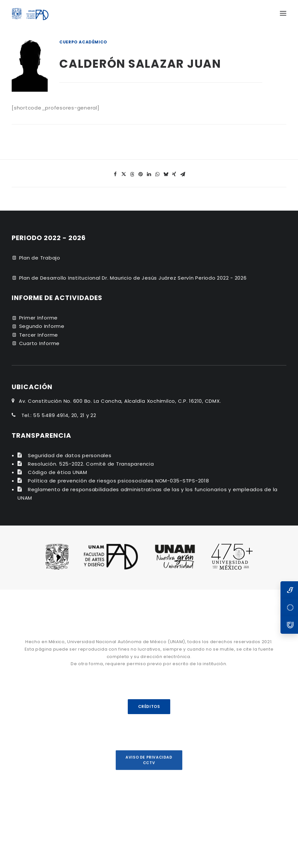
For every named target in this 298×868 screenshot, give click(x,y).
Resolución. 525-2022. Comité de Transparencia (91, 464)
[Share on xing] (174, 174)
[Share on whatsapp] (158, 174)
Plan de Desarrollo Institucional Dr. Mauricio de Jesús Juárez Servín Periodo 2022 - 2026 (133, 278)
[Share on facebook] (115, 174)
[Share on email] (183, 174)
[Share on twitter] (124, 174)
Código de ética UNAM (58, 472)
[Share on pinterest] (141, 174)
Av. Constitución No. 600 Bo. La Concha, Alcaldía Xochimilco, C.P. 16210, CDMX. (120, 401)
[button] (283, 13)
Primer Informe (39, 318)
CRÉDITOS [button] (149, 707)
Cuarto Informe (40, 343)
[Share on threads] (132, 174)
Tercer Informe (39, 335)
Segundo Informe (42, 326)
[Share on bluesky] (166, 174)
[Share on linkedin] (149, 174)
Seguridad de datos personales (70, 455)
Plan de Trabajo (40, 258)
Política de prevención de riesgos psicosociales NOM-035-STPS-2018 (119, 481)
